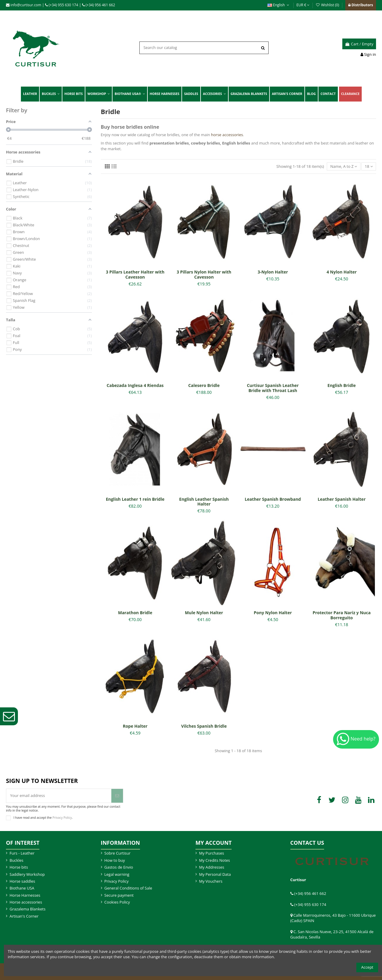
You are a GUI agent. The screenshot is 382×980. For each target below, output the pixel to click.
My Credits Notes (215, 860)
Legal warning (117, 874)
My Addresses (212, 867)
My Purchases (212, 853)
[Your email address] (59, 796)
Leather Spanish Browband (273, 499)
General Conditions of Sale (128, 888)
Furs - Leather (22, 853)
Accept (367, 967)
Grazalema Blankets (27, 909)
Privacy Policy (62, 818)
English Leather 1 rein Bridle (135, 499)
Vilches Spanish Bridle (204, 726)
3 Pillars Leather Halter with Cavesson (135, 274)
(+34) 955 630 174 (62, 5)
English (279, 5)
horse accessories (227, 135)
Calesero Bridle (204, 385)
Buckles (16, 860)
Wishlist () (328, 5)
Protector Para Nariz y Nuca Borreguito (342, 615)
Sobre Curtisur (118, 853)
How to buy (115, 860)
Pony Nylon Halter (273, 613)
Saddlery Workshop (27, 874)
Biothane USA (22, 888)
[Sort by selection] (344, 166)
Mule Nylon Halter (204, 613)
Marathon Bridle (135, 613)
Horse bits (19, 867)
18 (369, 166)
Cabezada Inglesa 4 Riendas (135, 385)
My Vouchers (211, 881)
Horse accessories (26, 902)
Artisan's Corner (24, 916)
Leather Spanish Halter (342, 499)
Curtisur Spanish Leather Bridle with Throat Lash (273, 388)
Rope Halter (135, 726)
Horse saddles (22, 881)
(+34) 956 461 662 (99, 5)
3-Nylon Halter (273, 272)
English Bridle (342, 385)
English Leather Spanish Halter (204, 502)
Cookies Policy (117, 902)
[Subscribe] (117, 796)
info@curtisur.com (24, 5)
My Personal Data (215, 874)
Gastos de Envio (119, 867)
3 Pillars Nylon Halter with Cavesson (204, 274)
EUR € (303, 5)
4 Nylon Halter (342, 272)
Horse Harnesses (25, 895)
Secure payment (119, 895)
